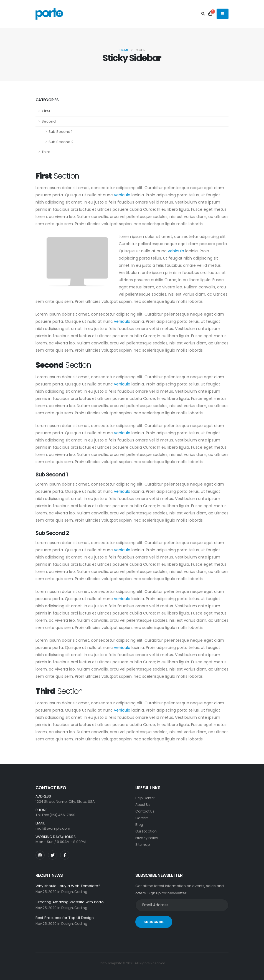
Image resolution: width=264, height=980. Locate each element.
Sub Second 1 (60, 132)
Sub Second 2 (61, 142)
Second (49, 121)
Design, (70, 892)
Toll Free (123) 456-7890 (57, 815)
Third (46, 152)
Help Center (146, 798)
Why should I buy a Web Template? (70, 886)
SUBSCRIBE (154, 922)
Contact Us (145, 811)
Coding (84, 892)
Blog (139, 825)
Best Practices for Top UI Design (66, 918)
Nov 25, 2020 (47, 892)
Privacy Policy (147, 838)
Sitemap (143, 845)
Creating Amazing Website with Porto (71, 902)
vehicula (122, 195)
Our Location (147, 831)
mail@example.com (54, 828)
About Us (143, 805)
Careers (143, 818)
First (46, 111)
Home (124, 50)
